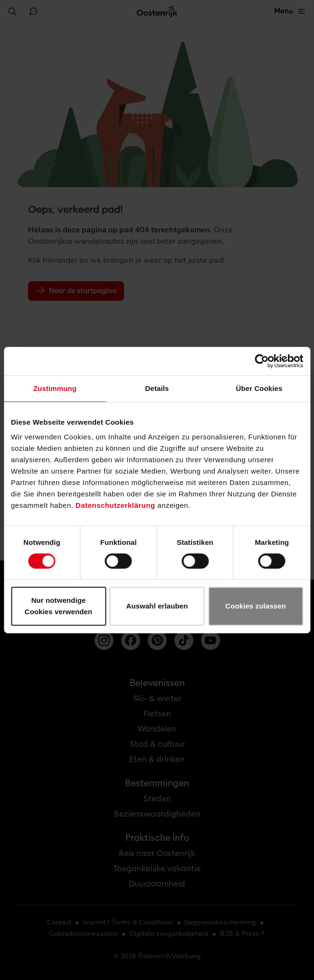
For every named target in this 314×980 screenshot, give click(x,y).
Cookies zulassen (255, 606)
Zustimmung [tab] (55, 388)
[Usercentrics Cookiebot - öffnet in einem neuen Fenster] (262, 361)
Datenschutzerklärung (115, 505)
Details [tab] (157, 388)
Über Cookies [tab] (259, 388)
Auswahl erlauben (157, 606)
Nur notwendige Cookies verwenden (59, 606)
